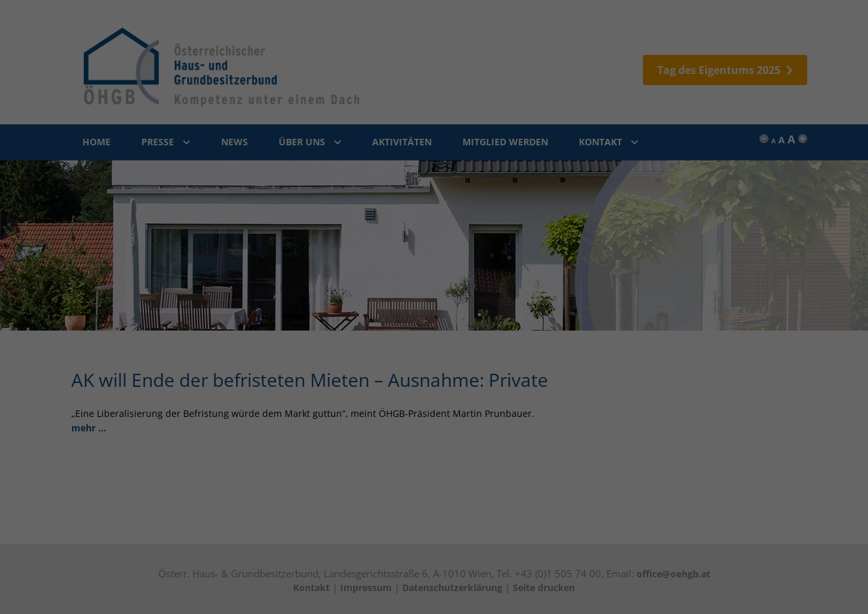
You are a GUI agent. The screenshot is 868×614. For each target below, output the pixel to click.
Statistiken (506, 104)
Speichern (434, 199)
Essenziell (352, 104)
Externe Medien (365, 125)
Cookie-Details (371, 242)
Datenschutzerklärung (440, 242)
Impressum (503, 242)
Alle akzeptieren (434, 162)
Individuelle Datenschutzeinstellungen (434, 226)
